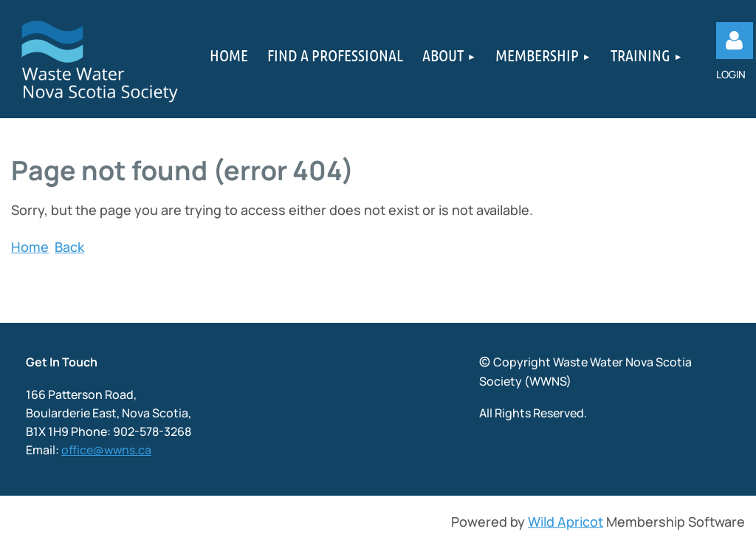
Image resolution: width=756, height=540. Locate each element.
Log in (735, 41)
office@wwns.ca (106, 450)
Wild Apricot (566, 522)
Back (69, 247)
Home (30, 247)
